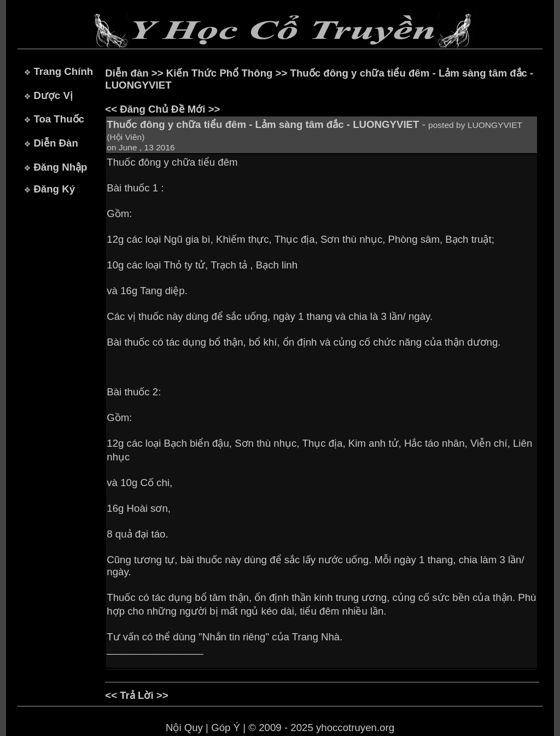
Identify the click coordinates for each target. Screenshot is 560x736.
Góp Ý (226, 728)
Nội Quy (184, 728)
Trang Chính (63, 71)
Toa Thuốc (59, 119)
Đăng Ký (54, 189)
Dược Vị (53, 95)
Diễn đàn (127, 73)
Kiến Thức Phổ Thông (220, 73)
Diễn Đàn (56, 143)
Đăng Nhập (60, 167)
